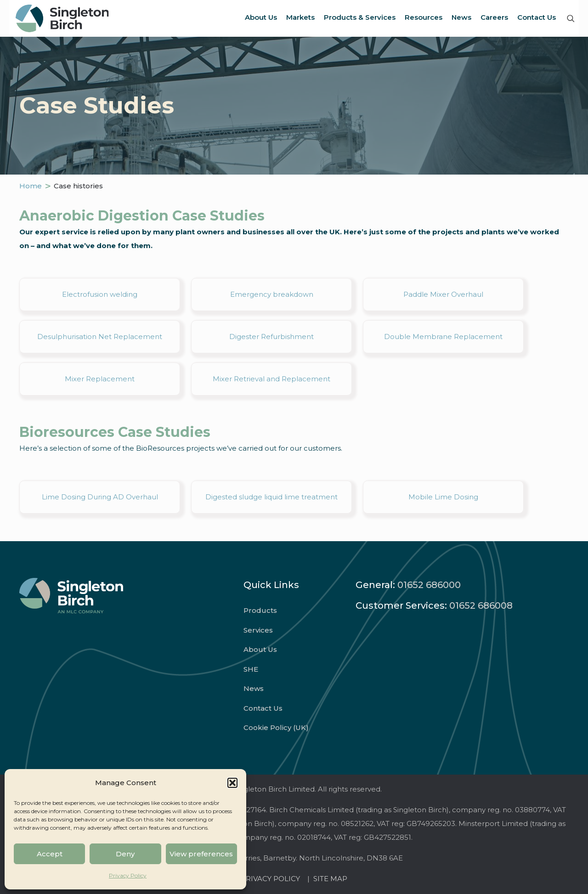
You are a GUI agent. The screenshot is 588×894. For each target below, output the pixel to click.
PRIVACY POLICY (272, 879)
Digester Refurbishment (271, 337)
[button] (232, 783)
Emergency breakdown (272, 294)
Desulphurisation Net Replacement (100, 337)
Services (258, 630)
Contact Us (263, 708)
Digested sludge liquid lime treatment (271, 497)
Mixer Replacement (100, 379)
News (254, 688)
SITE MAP (330, 879)
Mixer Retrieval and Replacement (271, 379)
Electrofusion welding (100, 294)
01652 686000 (429, 585)
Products (260, 610)
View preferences (201, 854)
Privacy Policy (128, 875)
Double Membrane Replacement (443, 337)
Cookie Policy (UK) (276, 727)
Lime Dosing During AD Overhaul (100, 497)
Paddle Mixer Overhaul (443, 294)
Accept (50, 854)
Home (31, 186)
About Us (260, 649)
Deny (125, 854)
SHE (251, 669)
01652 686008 (481, 605)
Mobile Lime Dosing (443, 497)
